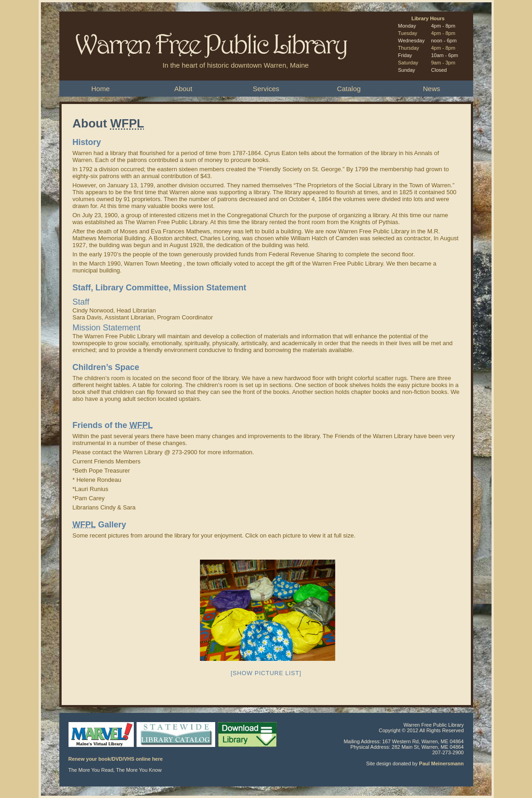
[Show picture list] (266, 673)
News (432, 89)
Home (100, 89)
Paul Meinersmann (441, 763)
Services (266, 89)
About (183, 89)
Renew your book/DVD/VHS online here (116, 759)
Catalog (349, 89)
